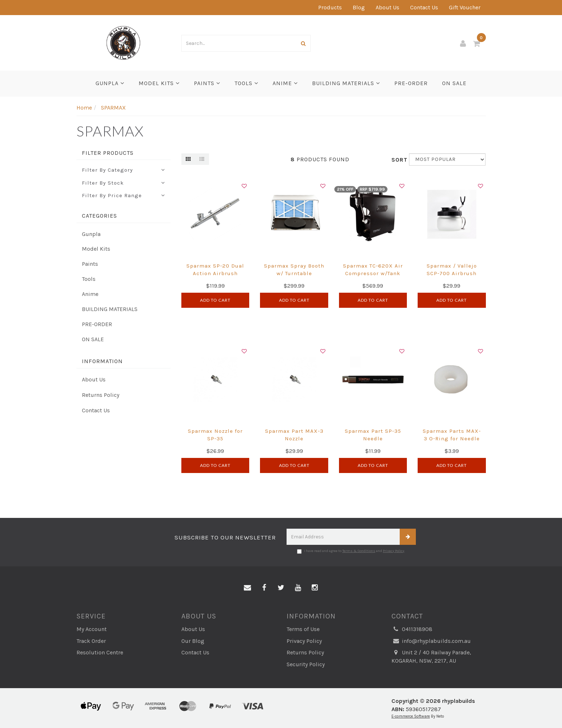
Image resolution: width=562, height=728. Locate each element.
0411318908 (412, 629)
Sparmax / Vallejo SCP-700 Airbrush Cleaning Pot (452, 273)
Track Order (91, 641)
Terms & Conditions (359, 551)
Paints (207, 83)
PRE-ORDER (411, 83)
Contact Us (424, 7)
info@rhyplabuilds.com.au (431, 641)
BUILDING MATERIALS (346, 83)
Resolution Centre (100, 652)
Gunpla (110, 83)
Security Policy (306, 664)
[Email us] (247, 588)
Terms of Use (303, 629)
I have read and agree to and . (351, 551)
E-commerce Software (411, 716)
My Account (92, 629)
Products (330, 7)
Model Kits (159, 83)
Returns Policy (101, 395)
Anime (285, 83)
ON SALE (454, 83)
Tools (246, 83)
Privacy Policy (394, 551)
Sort (398, 160)
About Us (387, 7)
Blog (359, 7)
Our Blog (193, 641)
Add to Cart (215, 300)
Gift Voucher (465, 7)
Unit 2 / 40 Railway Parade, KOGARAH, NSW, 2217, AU (431, 656)
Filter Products (108, 153)
